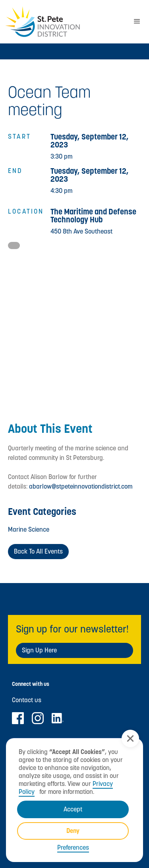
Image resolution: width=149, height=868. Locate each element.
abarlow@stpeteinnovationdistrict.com (81, 486)
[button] (130, 738)
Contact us (27, 700)
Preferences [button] (73, 848)
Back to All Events (38, 551)
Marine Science (29, 529)
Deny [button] (73, 831)
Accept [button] (73, 809)
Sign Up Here (39, 650)
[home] (63, 22)
